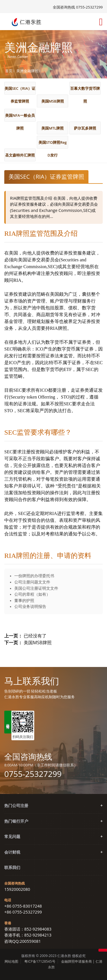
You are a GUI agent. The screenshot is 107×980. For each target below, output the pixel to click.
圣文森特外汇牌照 (20, 155)
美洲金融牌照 (27, 71)
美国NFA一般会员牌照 (20, 117)
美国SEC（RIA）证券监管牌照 (20, 90)
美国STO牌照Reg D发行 (53, 144)
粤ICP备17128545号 (40, 961)
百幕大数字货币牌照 (85, 90)
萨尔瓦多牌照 (85, 128)
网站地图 (11, 961)
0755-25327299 (33, 774)
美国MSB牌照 (53, 101)
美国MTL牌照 (53, 128)
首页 (9, 71)
